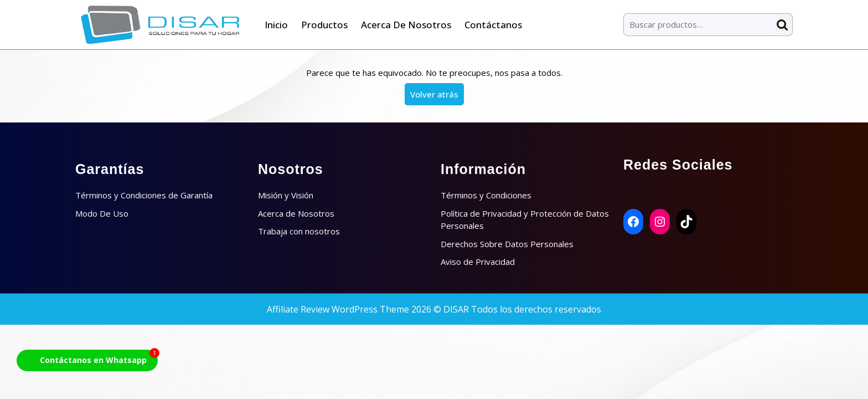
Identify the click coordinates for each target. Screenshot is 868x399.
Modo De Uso (102, 213)
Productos (324, 25)
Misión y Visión (286, 195)
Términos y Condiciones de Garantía (144, 195)
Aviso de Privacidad (478, 262)
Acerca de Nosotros (406, 25)
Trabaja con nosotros (299, 231)
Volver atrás (437, 96)
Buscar (784, 25)
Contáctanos (493, 25)
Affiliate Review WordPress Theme (338, 309)
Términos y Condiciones (486, 195)
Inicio (276, 25)
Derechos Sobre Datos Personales (507, 244)
